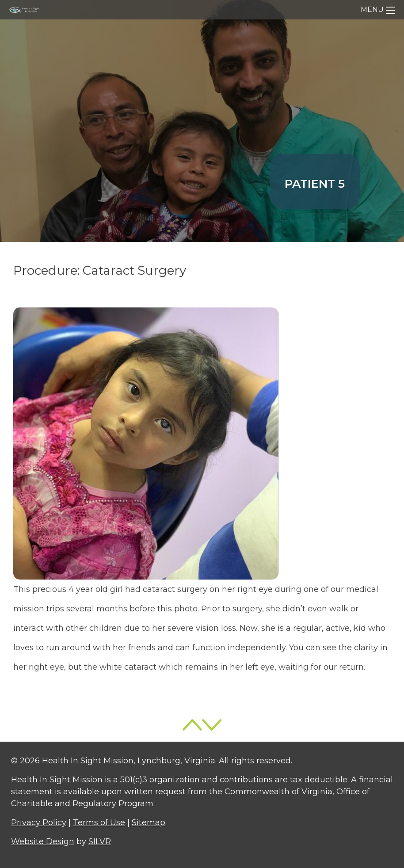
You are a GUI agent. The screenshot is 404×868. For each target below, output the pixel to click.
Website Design (43, 841)
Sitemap (149, 823)
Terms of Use (99, 823)
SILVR (100, 841)
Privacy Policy (39, 823)
